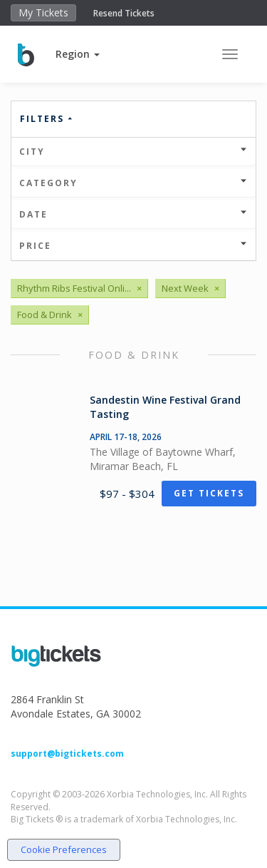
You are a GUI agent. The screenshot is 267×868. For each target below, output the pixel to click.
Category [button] (133, 183)
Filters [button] (47, 119)
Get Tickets (209, 493)
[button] (78, 54)
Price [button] (133, 246)
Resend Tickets (124, 13)
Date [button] (133, 214)
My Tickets (43, 12)
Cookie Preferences (64, 849)
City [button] (133, 152)
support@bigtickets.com (67, 754)
